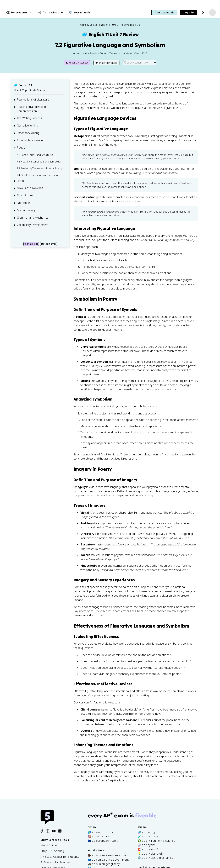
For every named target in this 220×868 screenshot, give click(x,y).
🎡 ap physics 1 (148, 845)
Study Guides (49, 845)
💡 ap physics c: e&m (152, 853)
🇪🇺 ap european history (103, 841)
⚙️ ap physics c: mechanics (155, 858)
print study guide (106, 63)
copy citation (133, 63)
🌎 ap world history (100, 832)
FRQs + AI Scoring (52, 851)
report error (49, 244)
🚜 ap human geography (104, 864)
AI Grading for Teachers (56, 862)
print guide (31, 244)
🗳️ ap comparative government (108, 860)
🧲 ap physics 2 (148, 849)
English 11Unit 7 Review (110, 35)
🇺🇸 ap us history (98, 836)
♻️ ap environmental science (156, 841)
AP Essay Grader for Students (60, 856)
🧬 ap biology (147, 832)
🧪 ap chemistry (148, 836)
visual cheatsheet (77, 63)
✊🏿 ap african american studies (108, 855)
